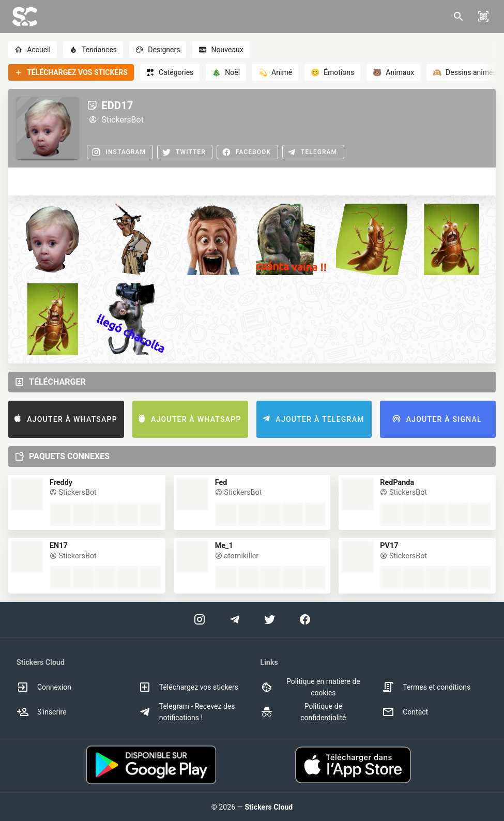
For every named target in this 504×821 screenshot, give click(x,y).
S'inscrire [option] (42, 712)
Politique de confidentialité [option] (303, 712)
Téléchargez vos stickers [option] (188, 687)
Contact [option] (405, 712)
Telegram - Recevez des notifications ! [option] (187, 712)
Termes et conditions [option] (426, 687)
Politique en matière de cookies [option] (310, 687)
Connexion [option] (44, 687)
